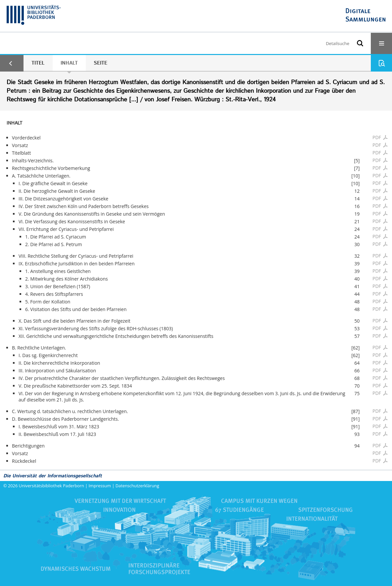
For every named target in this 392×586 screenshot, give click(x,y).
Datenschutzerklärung (137, 486)
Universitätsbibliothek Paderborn (51, 486)
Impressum (100, 486)
